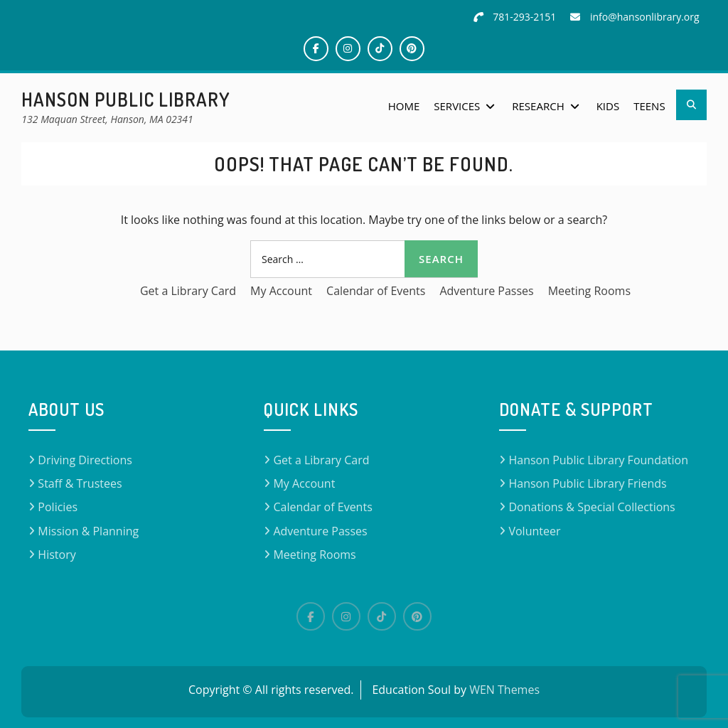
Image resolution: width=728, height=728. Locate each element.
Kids (608, 106)
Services (457, 106)
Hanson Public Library (126, 99)
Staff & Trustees (80, 483)
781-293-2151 (524, 17)
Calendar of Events (376, 291)
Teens (649, 106)
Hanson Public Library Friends (587, 483)
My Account (281, 291)
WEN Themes (504, 690)
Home (404, 106)
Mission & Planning (88, 531)
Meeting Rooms (589, 291)
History (57, 555)
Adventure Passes (486, 291)
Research (538, 106)
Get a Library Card (188, 291)
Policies (58, 507)
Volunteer (534, 531)
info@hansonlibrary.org (645, 17)
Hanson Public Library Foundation (598, 460)
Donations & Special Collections (591, 507)
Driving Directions (85, 460)
